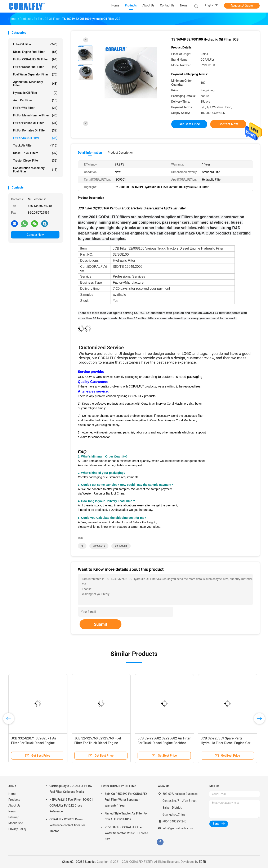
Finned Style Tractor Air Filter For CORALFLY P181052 (126, 816)
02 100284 (121, 546)
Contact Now (35, 235)
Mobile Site (16, 823)
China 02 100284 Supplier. (79, 862)
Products (14, 800)
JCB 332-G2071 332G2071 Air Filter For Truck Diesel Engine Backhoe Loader (34, 743)
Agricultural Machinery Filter (35, 84)
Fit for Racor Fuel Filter (35, 67)
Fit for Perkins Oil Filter (35, 123)
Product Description (120, 153)
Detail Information (90, 153)
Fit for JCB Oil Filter (35, 138)
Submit (100, 624)
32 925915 (99, 546)
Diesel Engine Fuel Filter (35, 52)
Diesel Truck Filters (35, 153)
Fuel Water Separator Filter (35, 74)
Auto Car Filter (35, 100)
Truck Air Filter (35, 145)
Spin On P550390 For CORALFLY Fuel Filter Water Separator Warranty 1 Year (126, 800)
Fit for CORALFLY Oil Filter (35, 59)
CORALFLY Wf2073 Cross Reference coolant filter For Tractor (67, 825)
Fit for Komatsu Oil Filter (35, 130)
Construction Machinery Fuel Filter (35, 170)
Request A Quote (242, 6)
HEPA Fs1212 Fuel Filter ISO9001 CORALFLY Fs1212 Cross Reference (71, 806)
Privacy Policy (17, 829)
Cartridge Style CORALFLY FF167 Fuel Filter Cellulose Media (71, 789)
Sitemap (14, 817)
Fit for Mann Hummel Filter (35, 115)
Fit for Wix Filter (35, 108)
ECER (202, 862)
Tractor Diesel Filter (35, 161)
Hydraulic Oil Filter (35, 93)
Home (12, 794)
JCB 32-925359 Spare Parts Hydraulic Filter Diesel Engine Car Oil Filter (226, 743)
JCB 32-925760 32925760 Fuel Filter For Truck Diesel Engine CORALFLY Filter (98, 743)
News (12, 811)
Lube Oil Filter (35, 44)
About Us (14, 806)
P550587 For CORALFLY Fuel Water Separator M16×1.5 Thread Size (126, 833)
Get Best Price (189, 124)
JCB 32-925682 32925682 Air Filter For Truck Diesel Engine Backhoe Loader (164, 743)
